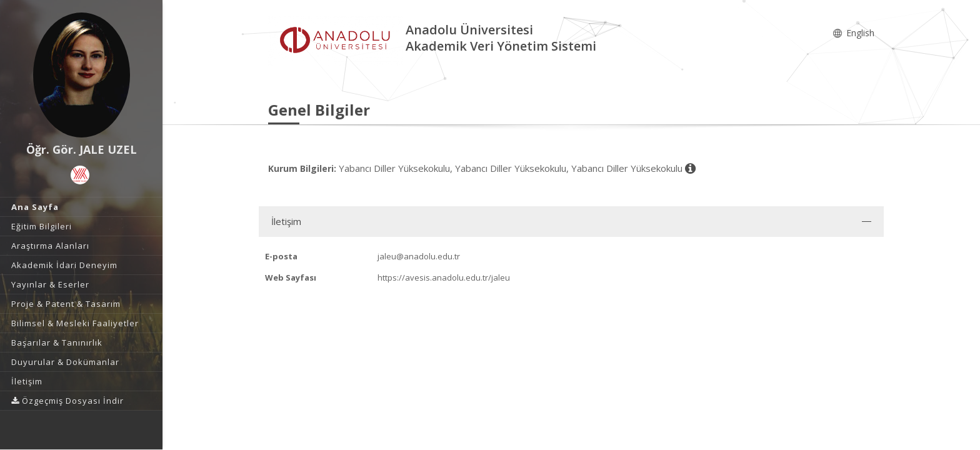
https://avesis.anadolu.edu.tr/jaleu (444, 277)
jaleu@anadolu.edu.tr (419, 256)
